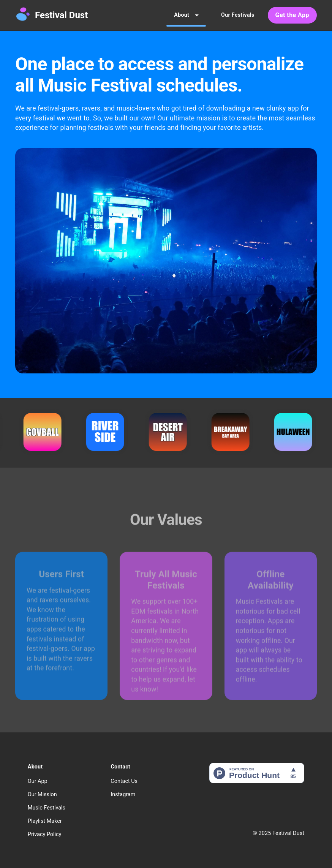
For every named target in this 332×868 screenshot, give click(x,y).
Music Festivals (47, 808)
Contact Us (124, 781)
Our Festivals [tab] (238, 15)
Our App (38, 781)
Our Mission (42, 794)
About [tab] (186, 15)
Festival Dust (61, 15)
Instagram (123, 794)
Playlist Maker (45, 821)
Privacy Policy (45, 834)
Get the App (292, 15)
